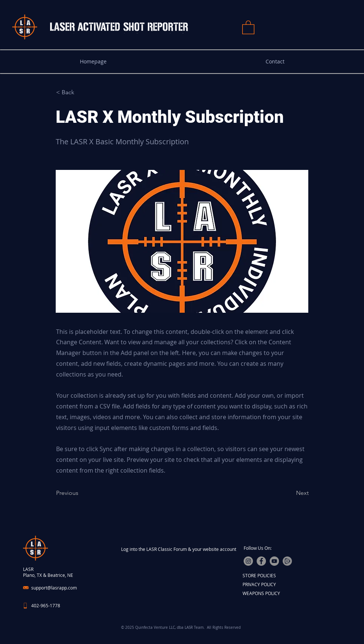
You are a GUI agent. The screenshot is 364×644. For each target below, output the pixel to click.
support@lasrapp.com (54, 588)
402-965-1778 (46, 605)
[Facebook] (261, 561)
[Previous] (81, 493)
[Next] (290, 493)
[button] (248, 27)
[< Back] (81, 92)
